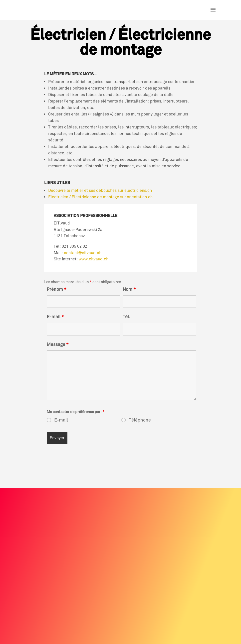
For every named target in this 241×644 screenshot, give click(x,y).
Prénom (57, 289)
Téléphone (140, 420)
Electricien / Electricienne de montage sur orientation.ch (101, 197)
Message (58, 344)
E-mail (55, 317)
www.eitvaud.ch (94, 259)
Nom (129, 289)
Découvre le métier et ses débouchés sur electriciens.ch (100, 191)
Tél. (126, 317)
